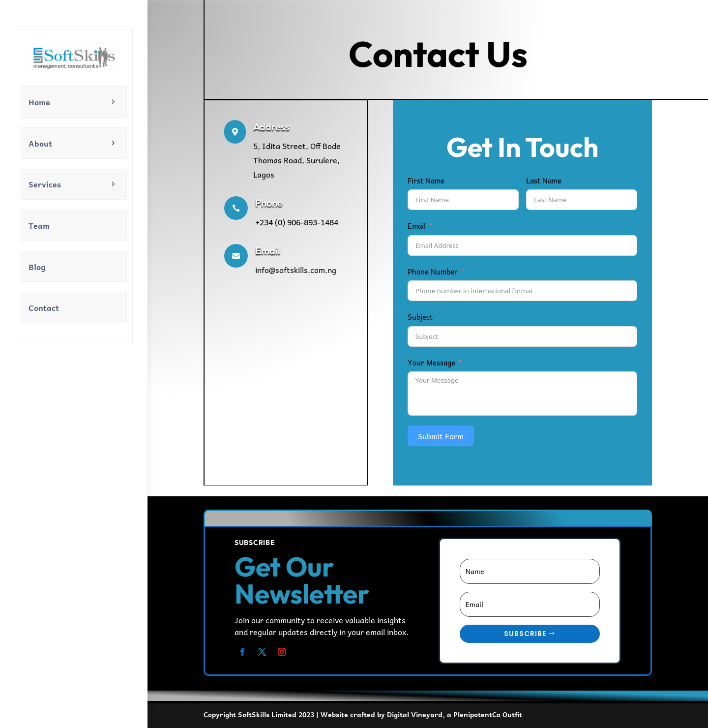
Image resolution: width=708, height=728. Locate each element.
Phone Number (433, 272)
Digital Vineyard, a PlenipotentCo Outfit (455, 714)
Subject (420, 317)
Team (39, 225)
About (40, 143)
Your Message (431, 363)
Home (39, 102)
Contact (44, 307)
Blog (37, 267)
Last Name (544, 181)
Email (417, 226)
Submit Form (441, 436)
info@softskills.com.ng (296, 270)
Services (45, 184)
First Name (426, 181)
